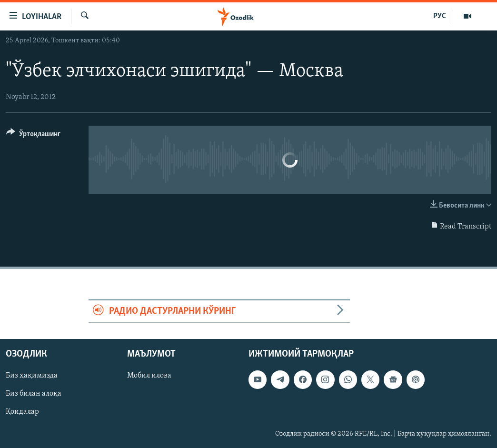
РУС (440, 16)
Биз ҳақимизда (32, 376)
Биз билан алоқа (34, 394)
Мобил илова (149, 376)
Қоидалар (22, 412)
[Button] (33, 135)
